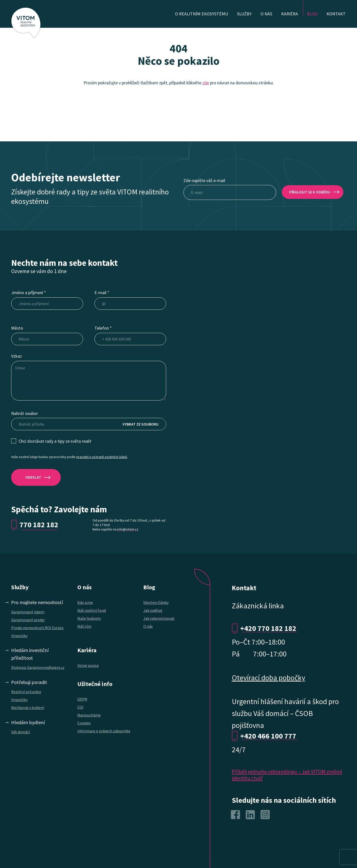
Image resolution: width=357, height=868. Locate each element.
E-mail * (102, 293)
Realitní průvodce (26, 692)
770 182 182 (39, 525)
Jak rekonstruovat (159, 618)
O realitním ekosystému (202, 14)
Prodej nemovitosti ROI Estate (38, 628)
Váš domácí (21, 732)
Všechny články (156, 602)
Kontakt (336, 14)
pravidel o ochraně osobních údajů (102, 457)
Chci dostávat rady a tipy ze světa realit (55, 441)
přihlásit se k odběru (310, 192)
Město (17, 328)
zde (206, 83)
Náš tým (84, 626)
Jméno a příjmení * (29, 293)
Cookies (84, 723)
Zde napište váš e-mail (204, 180)
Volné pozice (88, 665)
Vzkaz (16, 356)
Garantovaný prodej (28, 620)
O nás (148, 626)
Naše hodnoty (89, 618)
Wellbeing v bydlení (28, 708)
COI (80, 707)
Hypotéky (19, 636)
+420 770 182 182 (269, 628)
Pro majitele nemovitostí (37, 602)
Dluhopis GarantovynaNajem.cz (38, 667)
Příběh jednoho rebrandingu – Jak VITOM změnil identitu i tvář (287, 775)
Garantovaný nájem (28, 612)
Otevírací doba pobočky (268, 678)
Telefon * (103, 328)
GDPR (82, 699)
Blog (312, 14)
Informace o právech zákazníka (104, 731)
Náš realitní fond (92, 610)
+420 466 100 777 (269, 736)
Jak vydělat (153, 610)
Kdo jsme (85, 602)
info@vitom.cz (128, 529)
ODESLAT (33, 477)
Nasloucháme (89, 715)
